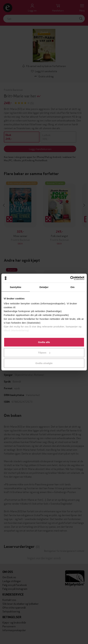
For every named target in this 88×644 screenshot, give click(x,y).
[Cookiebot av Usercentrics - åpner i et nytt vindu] (70, 278)
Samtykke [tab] (16, 287)
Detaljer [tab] (44, 287)
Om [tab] (72, 287)
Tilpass (44, 353)
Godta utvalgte (44, 363)
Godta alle (44, 342)
